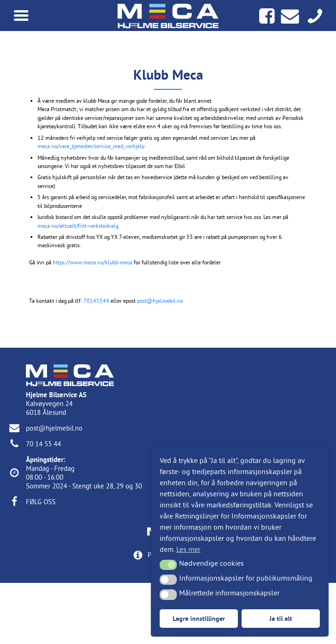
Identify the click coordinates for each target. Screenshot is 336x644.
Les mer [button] (188, 549)
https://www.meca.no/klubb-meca (93, 262)
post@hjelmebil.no (160, 301)
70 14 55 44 (44, 444)
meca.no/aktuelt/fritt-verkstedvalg (78, 226)
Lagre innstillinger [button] (199, 618)
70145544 (96, 301)
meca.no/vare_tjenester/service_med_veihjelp (91, 146)
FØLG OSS (41, 502)
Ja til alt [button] (281, 618)
